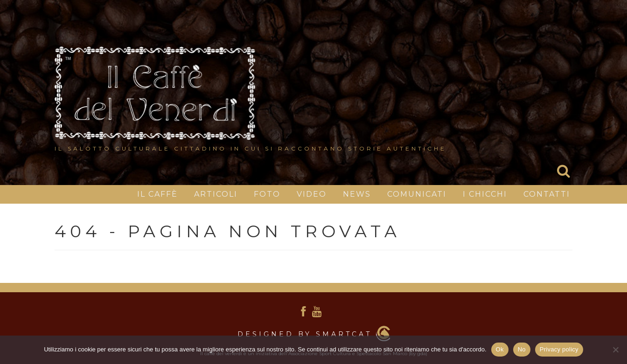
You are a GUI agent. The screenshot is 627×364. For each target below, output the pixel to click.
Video (312, 194)
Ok (500, 349)
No (522, 349)
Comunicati (417, 194)
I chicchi (485, 194)
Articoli (216, 194)
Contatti (547, 194)
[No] (615, 350)
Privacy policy (559, 349)
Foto (267, 194)
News (357, 194)
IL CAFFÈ (157, 194)
